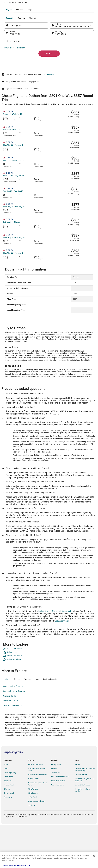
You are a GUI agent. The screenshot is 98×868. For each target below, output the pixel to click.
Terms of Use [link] (56, 816)
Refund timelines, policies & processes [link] (84, 823)
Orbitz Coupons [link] (33, 836)
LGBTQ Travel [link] (32, 840)
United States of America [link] (27, 3)
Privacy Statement (10, 865)
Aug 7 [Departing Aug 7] (17, 65)
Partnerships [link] (8, 820)
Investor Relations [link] (10, 828)
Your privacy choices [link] (58, 828)
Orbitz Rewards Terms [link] (59, 824)
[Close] (94, 856)
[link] (49, 692)
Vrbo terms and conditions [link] (60, 820)
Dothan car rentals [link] (62, 664)
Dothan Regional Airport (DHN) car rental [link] (55, 654)
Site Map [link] (7, 832)
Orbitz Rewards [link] (9, 836)
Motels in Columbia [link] (10, 744)
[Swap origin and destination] (50, 57)
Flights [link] (14, 3)
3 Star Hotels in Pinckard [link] (12, 749)
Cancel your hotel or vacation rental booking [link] (85, 813)
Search (49, 85)
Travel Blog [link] (31, 848)
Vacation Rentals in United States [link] (37, 813)
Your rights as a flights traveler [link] (82, 833)
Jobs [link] (6, 812)
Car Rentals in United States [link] (37, 818)
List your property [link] (10, 816)
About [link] (6, 808)
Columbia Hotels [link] (9, 739)
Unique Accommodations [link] (36, 844)
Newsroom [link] (8, 824)
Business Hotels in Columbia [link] (14, 734)
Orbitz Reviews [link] (33, 832)
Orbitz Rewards (48, 118)
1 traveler (14, 79)
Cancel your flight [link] (81, 818)
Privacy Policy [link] (56, 808)
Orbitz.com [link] (5, 3)
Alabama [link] (41, 3)
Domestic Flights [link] (33, 822)
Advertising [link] (8, 840)
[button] (49, 714)
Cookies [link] (54, 812)
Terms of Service (23, 865)
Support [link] (78, 808)
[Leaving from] (29, 57)
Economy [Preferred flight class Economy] (28, 79)
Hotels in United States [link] (35, 808)
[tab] (39, 41)
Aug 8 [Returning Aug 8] (58, 65)
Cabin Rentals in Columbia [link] (13, 729)
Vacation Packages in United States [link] (37, 827)
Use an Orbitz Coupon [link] (82, 828)
